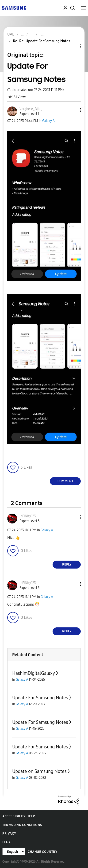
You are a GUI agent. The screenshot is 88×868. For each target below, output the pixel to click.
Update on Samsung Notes (39, 771)
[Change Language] (14, 852)
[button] (73, 110)
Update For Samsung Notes (40, 698)
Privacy (9, 834)
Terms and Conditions (22, 825)
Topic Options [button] (72, 46)
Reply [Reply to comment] (67, 564)
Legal (7, 842)
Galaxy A (48, 121)
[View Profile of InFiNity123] (28, 516)
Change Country (42, 852)
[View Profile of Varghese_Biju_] (31, 109)
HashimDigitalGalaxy (34, 673)
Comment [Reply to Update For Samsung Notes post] (65, 481)
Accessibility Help (19, 816)
